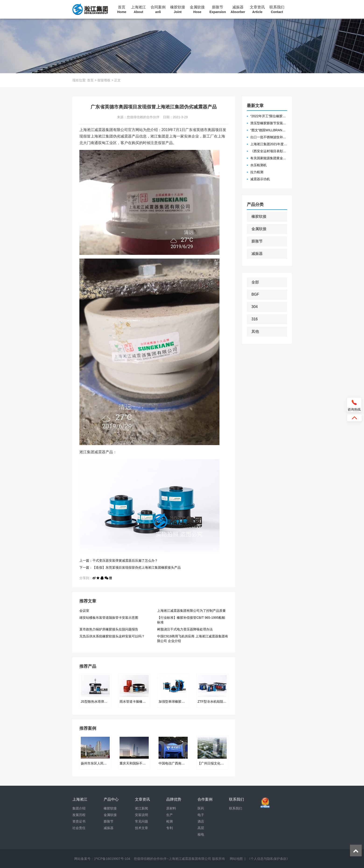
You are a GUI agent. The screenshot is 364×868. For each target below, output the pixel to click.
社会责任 (79, 828)
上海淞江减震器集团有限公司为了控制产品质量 (191, 611)
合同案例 (158, 10)
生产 (170, 815)
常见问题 (141, 821)
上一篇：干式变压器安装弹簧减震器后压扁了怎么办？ (119, 560)
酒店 (201, 821)
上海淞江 (138, 10)
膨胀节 (218, 10)
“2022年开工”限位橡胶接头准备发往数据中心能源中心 (269, 116)
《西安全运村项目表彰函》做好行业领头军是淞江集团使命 (269, 151)
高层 (201, 828)
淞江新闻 (141, 808)
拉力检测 (257, 172)
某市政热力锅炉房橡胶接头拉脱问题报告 (109, 629)
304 (255, 307)
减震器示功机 (260, 179)
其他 (255, 331)
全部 (255, 282)
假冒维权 (104, 80)
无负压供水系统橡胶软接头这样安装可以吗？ (112, 636)
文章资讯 (257, 10)
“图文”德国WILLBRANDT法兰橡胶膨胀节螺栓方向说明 (269, 130)
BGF (255, 294)
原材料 (171, 808)
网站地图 (236, 859)
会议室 (84, 611)
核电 (201, 834)
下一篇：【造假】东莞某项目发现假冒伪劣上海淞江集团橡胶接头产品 (130, 567)
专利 (170, 828)
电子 (201, 815)
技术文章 (141, 828)
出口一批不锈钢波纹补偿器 (269, 137)
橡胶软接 (178, 10)
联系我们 (277, 10)
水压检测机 (258, 165)
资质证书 (79, 821)
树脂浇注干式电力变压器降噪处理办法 (185, 629)
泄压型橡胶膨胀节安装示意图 (269, 123)
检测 (170, 821)
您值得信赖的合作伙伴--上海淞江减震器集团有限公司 (172, 859)
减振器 (238, 10)
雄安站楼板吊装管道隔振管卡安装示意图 (109, 618)
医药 (201, 808)
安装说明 (141, 815)
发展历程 (79, 815)
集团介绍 (79, 808)
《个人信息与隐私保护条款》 (269, 859)
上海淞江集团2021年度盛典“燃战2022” (269, 144)
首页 (122, 10)
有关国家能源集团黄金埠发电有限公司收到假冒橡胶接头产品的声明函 (269, 158)
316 (255, 319)
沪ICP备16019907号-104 (112, 859)
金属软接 (197, 10)
